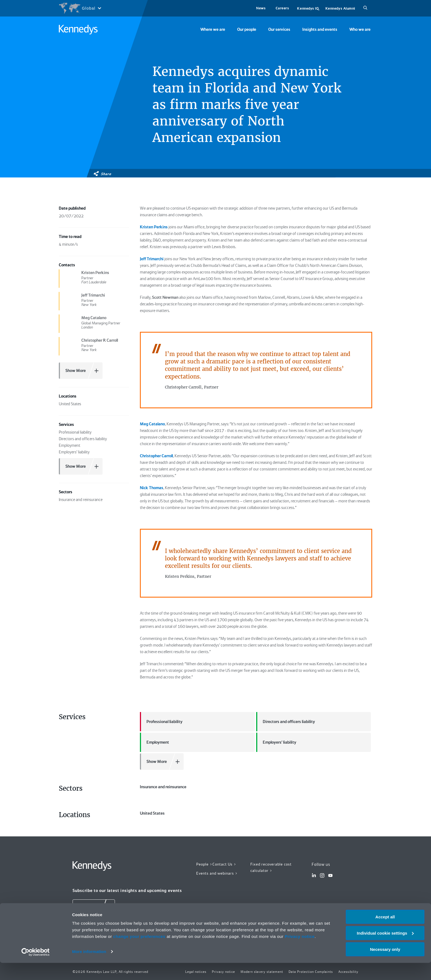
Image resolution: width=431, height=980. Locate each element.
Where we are (213, 29)
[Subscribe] (94, 908)
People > (204, 864)
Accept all (385, 934)
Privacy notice (300, 953)
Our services (279, 29)
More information (89, 969)
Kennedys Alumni (340, 8)
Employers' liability (276, 742)
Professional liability (161, 722)
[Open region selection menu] (80, 8)
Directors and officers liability (286, 722)
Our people (247, 29)
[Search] (365, 8)
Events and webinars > (217, 873)
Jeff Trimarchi (152, 259)
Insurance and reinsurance (163, 787)
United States (152, 813)
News (261, 8)
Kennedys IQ (308, 8)
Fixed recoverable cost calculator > (271, 867)
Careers (282, 8)
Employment (154, 742)
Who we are (360, 29)
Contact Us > (224, 864)
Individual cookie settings (385, 950)
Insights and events (320, 29)
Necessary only (385, 966)
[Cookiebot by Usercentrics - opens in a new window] (36, 969)
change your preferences (139, 953)
